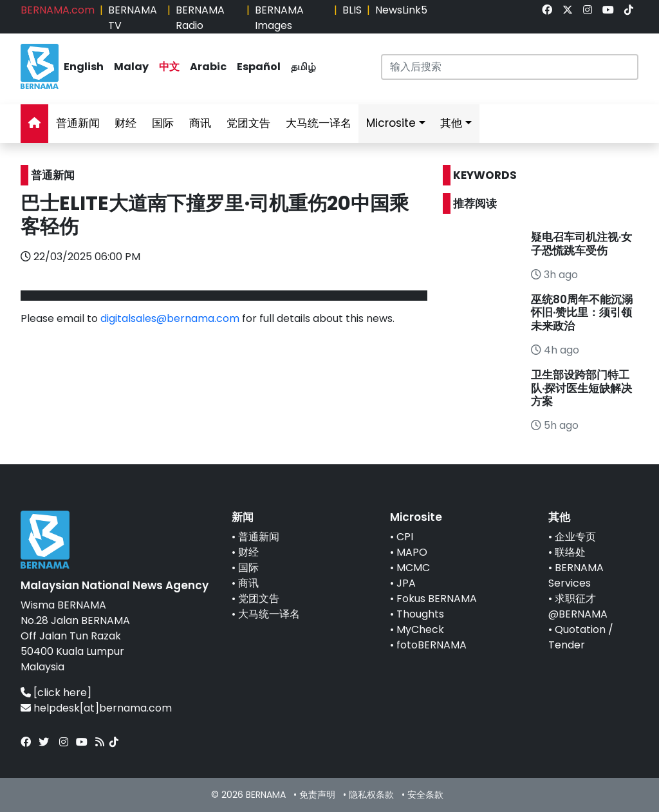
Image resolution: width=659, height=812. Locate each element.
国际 (163, 123)
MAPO (412, 552)
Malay (131, 67)
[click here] (62, 693)
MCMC (413, 568)
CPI (405, 537)
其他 (451, 123)
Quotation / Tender (581, 637)
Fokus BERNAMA (437, 599)
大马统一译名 (319, 123)
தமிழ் (303, 67)
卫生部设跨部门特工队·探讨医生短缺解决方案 (581, 388)
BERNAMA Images (279, 18)
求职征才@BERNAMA (578, 606)
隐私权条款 (371, 795)
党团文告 (248, 123)
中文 (169, 67)
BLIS (352, 10)
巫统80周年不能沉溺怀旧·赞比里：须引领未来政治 (582, 313)
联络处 (570, 552)
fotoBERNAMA (432, 645)
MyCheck (420, 629)
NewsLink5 (401, 10)
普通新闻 (78, 123)
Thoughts (420, 614)
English (84, 67)
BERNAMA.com (58, 10)
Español (259, 67)
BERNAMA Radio (200, 18)
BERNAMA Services (576, 575)
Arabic (208, 67)
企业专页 (575, 537)
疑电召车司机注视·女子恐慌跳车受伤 (581, 243)
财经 (125, 123)
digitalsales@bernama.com (170, 318)
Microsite (391, 123)
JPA (406, 583)
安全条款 (425, 795)
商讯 (200, 123)
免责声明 (317, 795)
